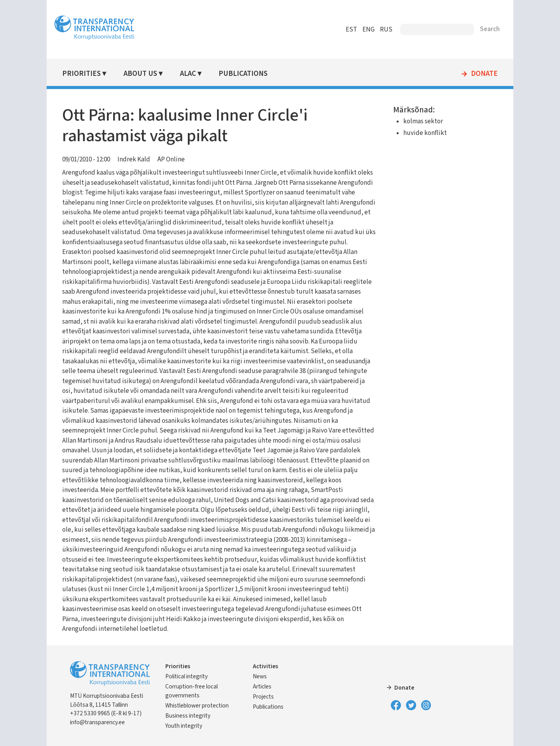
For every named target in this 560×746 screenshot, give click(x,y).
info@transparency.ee (97, 722)
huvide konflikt (425, 133)
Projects (263, 697)
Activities (265, 666)
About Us (140, 74)
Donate (484, 74)
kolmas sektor (423, 121)
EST (351, 30)
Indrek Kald (134, 159)
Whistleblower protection (197, 706)
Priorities (81, 74)
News (260, 676)
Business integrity (188, 716)
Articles (262, 686)
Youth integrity (184, 726)
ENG (368, 30)
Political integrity (186, 676)
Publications (243, 74)
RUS (386, 30)
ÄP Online (171, 159)
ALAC (188, 74)
